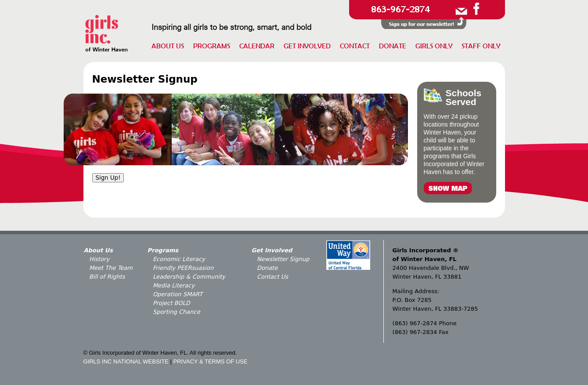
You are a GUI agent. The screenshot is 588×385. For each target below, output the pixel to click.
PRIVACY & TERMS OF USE (210, 361)
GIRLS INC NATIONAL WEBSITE (126, 361)
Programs (212, 46)
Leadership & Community (189, 277)
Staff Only (481, 46)
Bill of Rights (107, 277)
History (99, 259)
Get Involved (307, 46)
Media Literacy (174, 285)
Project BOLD (171, 303)
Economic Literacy (179, 259)
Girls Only (434, 46)
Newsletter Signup (283, 259)
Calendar (257, 46)
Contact (355, 46)
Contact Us (272, 277)
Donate (393, 46)
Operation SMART (178, 294)
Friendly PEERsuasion (183, 268)
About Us (168, 46)
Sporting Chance (177, 312)
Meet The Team (111, 268)
